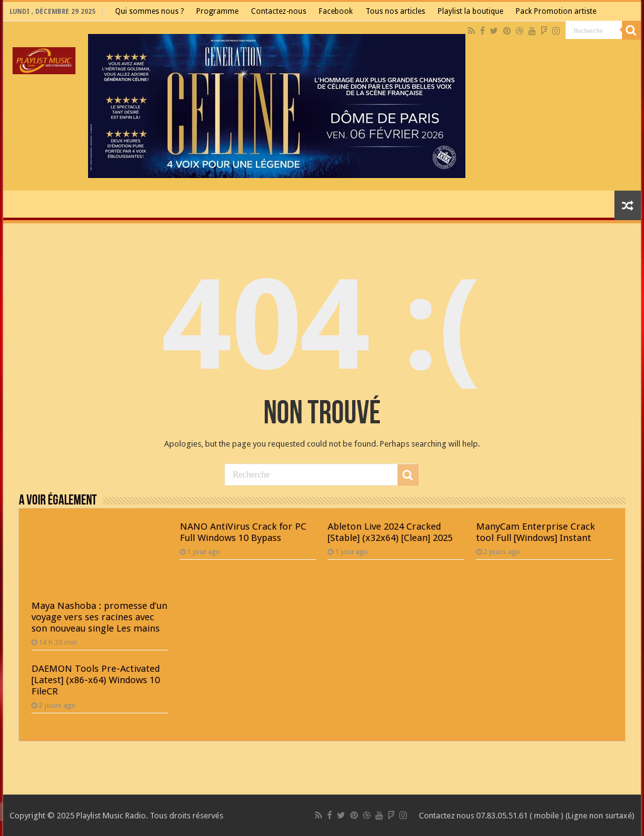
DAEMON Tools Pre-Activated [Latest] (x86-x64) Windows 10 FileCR (96, 680)
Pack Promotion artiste (556, 11)
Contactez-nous (279, 11)
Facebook (336, 11)
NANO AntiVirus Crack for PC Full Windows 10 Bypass (243, 532)
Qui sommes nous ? (149, 11)
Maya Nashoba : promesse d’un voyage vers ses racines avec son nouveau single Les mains (99, 617)
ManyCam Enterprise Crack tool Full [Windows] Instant (536, 532)
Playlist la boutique (470, 11)
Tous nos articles (395, 11)
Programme (217, 11)
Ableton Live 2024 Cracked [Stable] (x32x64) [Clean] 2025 (390, 532)
